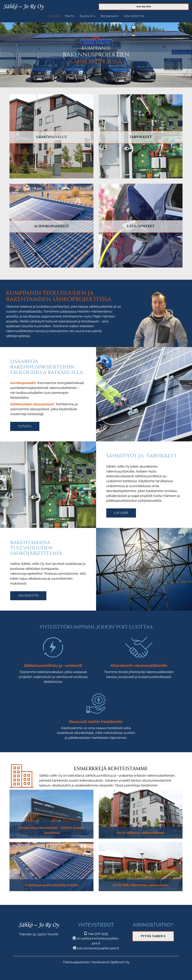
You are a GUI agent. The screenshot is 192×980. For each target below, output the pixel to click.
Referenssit (110, 16)
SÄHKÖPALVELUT (51, 137)
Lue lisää (121, 513)
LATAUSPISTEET (141, 226)
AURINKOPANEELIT (51, 226)
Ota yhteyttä (134, 16)
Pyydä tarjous (153, 936)
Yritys (70, 16)
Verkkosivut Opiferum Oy (110, 962)
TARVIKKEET (141, 137)
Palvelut (88, 16)
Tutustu (25, 426)
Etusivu (54, 16)
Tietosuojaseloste (76, 962)
